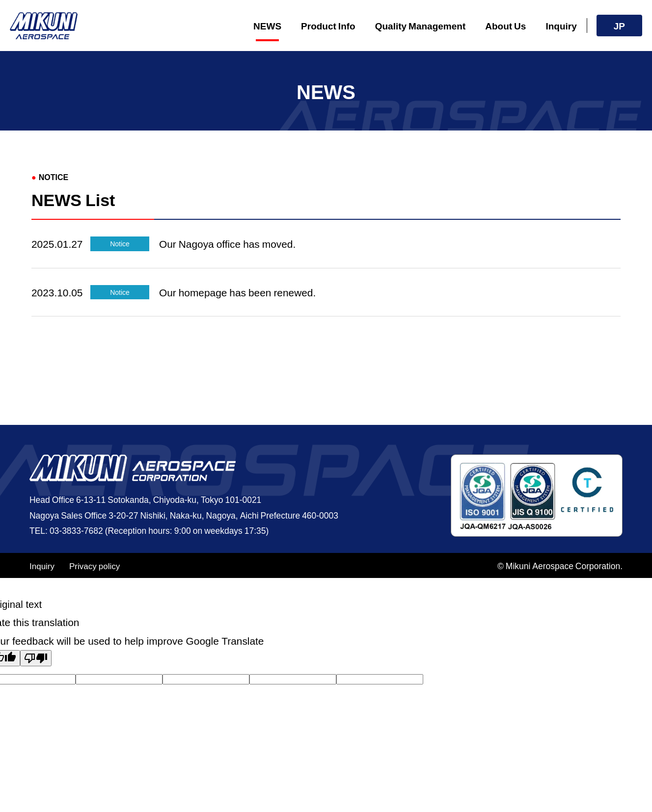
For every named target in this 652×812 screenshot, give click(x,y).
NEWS (267, 25)
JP (619, 25)
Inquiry (561, 25)
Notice (120, 243)
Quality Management (421, 25)
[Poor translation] (36, 658)
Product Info (328, 25)
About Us (505, 25)
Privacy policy (95, 565)
